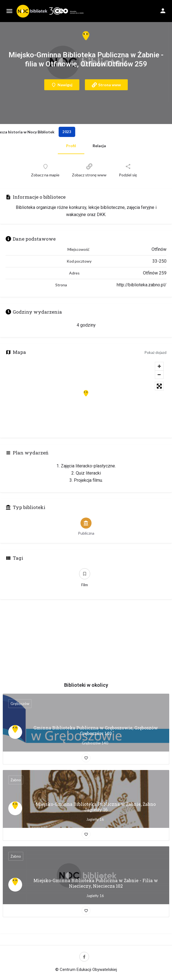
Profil (71, 146)
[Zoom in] (159, 366)
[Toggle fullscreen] (159, 386)
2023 (67, 132)
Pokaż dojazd (156, 352)
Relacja (99, 146)
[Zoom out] (159, 375)
